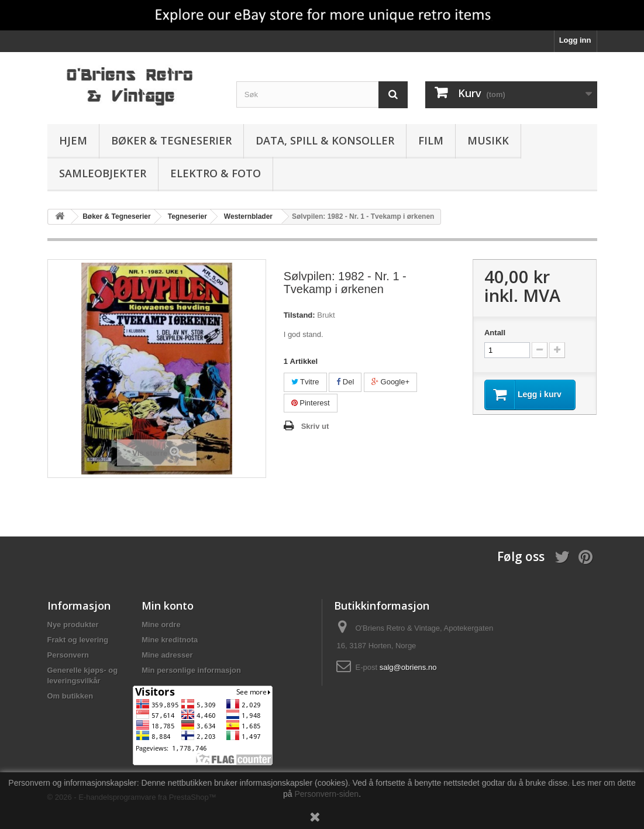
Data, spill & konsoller (325, 140)
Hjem (73, 140)
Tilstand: (299, 315)
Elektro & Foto (216, 173)
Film (431, 140)
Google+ (390, 382)
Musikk (488, 140)
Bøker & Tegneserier (171, 140)
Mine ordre (161, 625)
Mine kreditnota (170, 640)
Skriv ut (315, 426)
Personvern (68, 655)
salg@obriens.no (408, 667)
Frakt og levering (78, 640)
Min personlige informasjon (191, 670)
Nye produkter (73, 625)
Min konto (168, 606)
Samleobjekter (103, 173)
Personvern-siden (326, 794)
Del (345, 382)
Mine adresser (167, 655)
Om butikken (70, 696)
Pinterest (311, 403)
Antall (495, 333)
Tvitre (305, 382)
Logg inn (575, 40)
